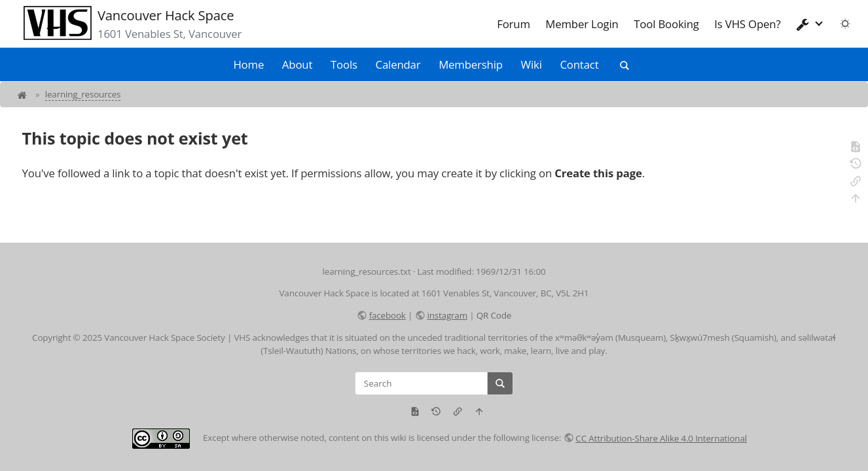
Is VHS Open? (747, 24)
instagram (447, 315)
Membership (471, 64)
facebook (388, 315)
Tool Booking (666, 24)
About (297, 64)
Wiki (532, 64)
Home (248, 64)
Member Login (582, 24)
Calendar (398, 64)
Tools (344, 64)
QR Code (494, 315)
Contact (579, 64)
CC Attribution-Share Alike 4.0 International (661, 438)
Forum (514, 24)
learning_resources (83, 94)
